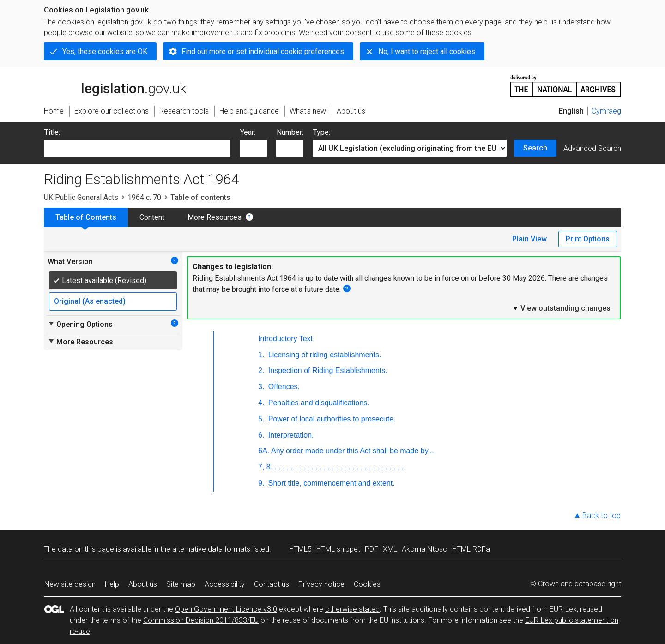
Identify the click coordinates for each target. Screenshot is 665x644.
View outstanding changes (561, 308)
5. (261, 419)
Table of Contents (86, 217)
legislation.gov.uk (115, 85)
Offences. (283, 387)
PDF (372, 549)
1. (261, 355)
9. (261, 483)
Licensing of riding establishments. (323, 355)
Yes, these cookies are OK (105, 51)
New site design (70, 584)
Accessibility (225, 584)
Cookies (367, 584)
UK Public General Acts (81, 197)
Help (112, 584)
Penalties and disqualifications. (317, 403)
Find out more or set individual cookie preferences (263, 51)
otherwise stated (352, 609)
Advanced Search (592, 148)
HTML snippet (338, 549)
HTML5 (300, 549)
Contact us (272, 584)
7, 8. (265, 467)
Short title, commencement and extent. (330, 483)
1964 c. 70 (144, 197)
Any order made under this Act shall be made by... (353, 451)
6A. (264, 451)
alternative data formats (211, 549)
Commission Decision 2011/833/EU (201, 620)
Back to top (602, 515)
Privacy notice (321, 584)
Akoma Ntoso (425, 549)
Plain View (529, 239)
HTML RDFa (471, 549)
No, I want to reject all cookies (427, 51)
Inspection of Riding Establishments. (326, 370)
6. (261, 435)
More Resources (215, 217)
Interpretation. (290, 435)
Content (152, 217)
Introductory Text (285, 339)
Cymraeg (606, 111)
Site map (181, 584)
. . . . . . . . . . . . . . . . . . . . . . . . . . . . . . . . (339, 467)
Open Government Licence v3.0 (226, 609)
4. (261, 403)
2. (261, 370)
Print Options (588, 239)
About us (143, 584)
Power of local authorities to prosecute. (331, 419)
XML (390, 549)
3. (261, 387)
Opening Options (80, 324)
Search (535, 148)
